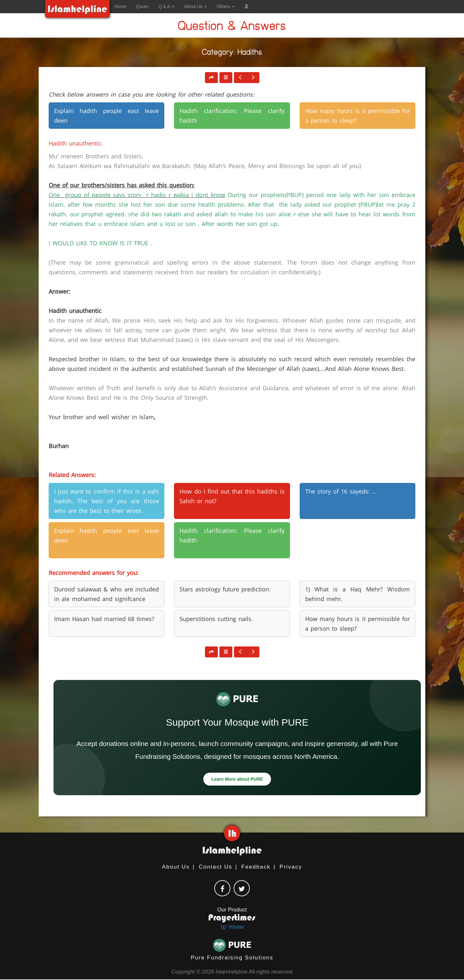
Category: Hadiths (232, 53)
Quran (142, 6)
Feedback (256, 867)
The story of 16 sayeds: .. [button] (340, 491)
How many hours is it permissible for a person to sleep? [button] (358, 116)
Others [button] (226, 6)
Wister (232, 927)
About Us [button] (195, 6)
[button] (247, 6)
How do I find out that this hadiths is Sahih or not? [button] (232, 496)
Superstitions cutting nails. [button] (216, 619)
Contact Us (216, 867)
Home (120, 6)
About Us (176, 867)
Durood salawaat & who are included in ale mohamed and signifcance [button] (106, 594)
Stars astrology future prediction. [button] (225, 589)
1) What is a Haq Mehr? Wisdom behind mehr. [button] (358, 594)
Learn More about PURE (237, 779)
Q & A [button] (166, 6)
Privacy (291, 867)
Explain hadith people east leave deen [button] (106, 116)
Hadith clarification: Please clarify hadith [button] (232, 116)
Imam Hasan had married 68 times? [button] (104, 619)
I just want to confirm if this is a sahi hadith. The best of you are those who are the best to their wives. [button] (106, 501)
